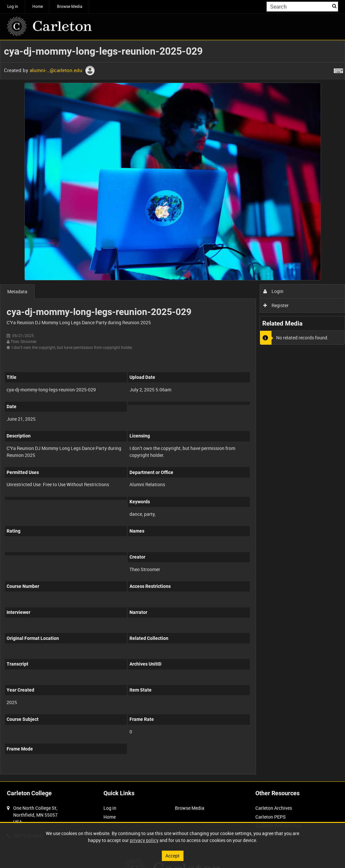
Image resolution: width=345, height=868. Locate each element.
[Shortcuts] (338, 69)
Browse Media (70, 6)
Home (38, 6)
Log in (13, 6)
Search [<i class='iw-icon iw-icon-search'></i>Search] (334, 6)
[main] (172, 411)
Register (276, 305)
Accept (172, 856)
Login (273, 291)
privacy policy (144, 840)
